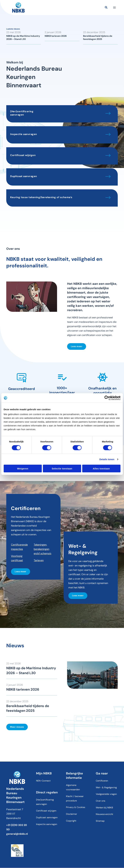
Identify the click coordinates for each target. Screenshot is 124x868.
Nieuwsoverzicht (104, 814)
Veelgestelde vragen (106, 794)
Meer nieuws (17, 727)
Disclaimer (71, 814)
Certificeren (102, 781)
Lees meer (77, 346)
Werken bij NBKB (104, 808)
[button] (106, 8)
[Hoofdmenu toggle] (114, 8)
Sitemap (100, 821)
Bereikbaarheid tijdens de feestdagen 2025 (98, 38)
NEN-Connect (43, 781)
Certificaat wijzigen (23, 155)
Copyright (71, 821)
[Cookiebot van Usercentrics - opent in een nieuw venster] (107, 398)
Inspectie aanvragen (24, 134)
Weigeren (23, 469)
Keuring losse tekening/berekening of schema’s (41, 197)
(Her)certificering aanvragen (22, 113)
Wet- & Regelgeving (106, 788)
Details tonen (107, 459)
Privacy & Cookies (76, 807)
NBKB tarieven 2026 (56, 36)
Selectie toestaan (62, 469)
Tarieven (39, 560)
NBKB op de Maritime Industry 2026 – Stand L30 (23, 38)
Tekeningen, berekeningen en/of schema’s (42, 549)
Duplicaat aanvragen (24, 176)
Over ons (100, 801)
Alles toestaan (101, 469)
